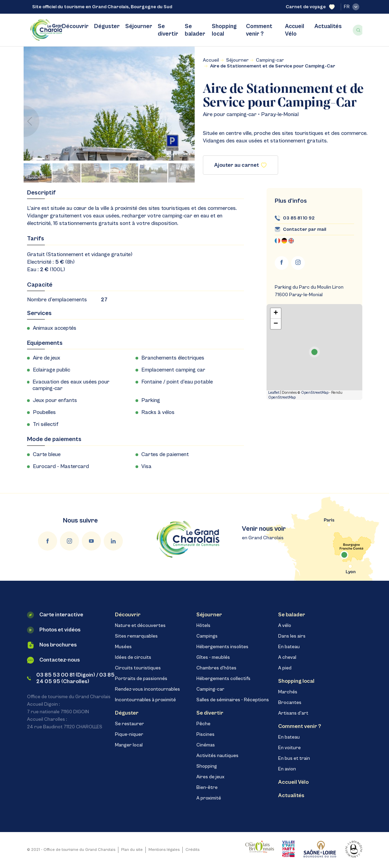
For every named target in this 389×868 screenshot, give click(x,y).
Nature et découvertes (140, 626)
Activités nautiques (217, 756)
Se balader (195, 30)
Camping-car (270, 60)
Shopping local (224, 30)
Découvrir (75, 26)
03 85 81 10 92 (299, 218)
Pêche (203, 724)
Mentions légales (164, 850)
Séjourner (139, 26)
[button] (187, 121)
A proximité (209, 798)
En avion (287, 769)
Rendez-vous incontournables (147, 689)
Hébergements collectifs (223, 679)
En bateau (289, 647)
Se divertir (168, 30)
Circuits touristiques (138, 668)
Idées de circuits (133, 657)
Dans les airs (292, 636)
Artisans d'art (293, 713)
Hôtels (203, 626)
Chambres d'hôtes (216, 668)
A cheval (287, 657)
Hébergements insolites (222, 647)
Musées (123, 647)
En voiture (289, 748)
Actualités (328, 26)
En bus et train (294, 758)
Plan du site (132, 850)
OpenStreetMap (315, 393)
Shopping (207, 766)
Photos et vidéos (54, 630)
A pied (285, 668)
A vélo (285, 626)
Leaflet (274, 393)
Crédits (192, 850)
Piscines (205, 734)
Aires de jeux (210, 777)
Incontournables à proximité (145, 700)
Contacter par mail (304, 229)
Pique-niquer (129, 734)
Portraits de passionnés (141, 679)
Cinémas (206, 745)
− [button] (276, 324)
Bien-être (207, 788)
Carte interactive (55, 615)
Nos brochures (52, 645)
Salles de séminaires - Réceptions (233, 700)
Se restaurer (129, 724)
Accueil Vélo (295, 30)
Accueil (211, 60)
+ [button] (276, 313)
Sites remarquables (136, 636)
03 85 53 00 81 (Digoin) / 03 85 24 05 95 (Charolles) (71, 678)
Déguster (107, 26)
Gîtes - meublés (213, 657)
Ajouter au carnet (240, 165)
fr (352, 7)
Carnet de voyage (310, 7)
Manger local (129, 745)
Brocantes (290, 703)
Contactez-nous (53, 660)
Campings (207, 636)
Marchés (288, 692)
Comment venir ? (259, 30)
